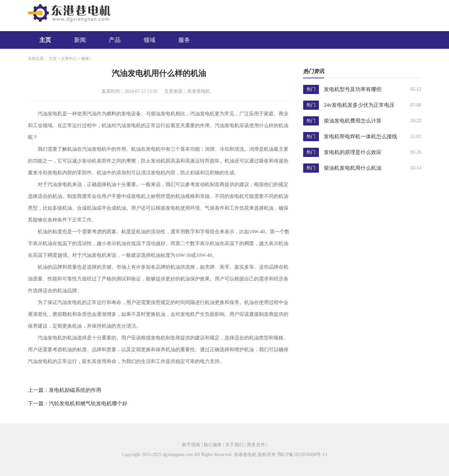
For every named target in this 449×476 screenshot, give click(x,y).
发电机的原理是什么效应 (353, 152)
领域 (149, 40)
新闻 (80, 40)
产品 (115, 40)
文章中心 (69, 59)
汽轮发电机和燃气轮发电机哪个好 (88, 403)
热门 (311, 89)
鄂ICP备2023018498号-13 (302, 455)
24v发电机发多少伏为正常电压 (359, 105)
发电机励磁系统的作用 (75, 390)
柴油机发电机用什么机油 (353, 168)
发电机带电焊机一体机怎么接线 (361, 136)
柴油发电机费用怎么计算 (353, 121)
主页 (45, 40)
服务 (184, 40)
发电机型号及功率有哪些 (353, 89)
